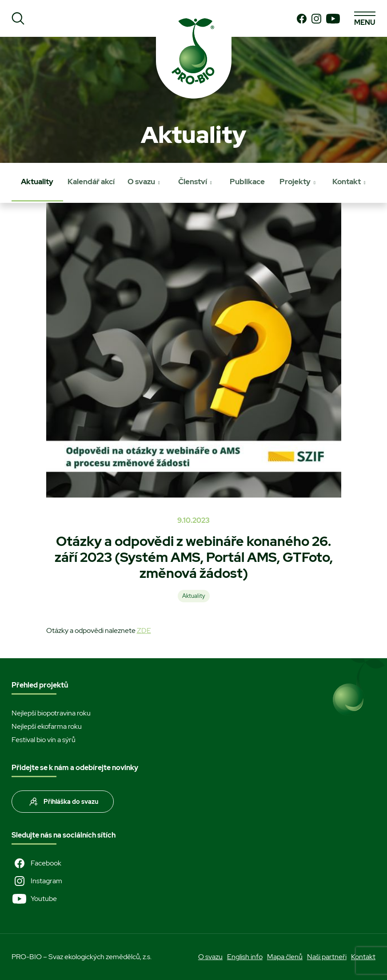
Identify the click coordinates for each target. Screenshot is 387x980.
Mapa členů (285, 957)
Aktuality (37, 182)
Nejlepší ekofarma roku (47, 726)
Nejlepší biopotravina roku (51, 713)
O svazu (141, 182)
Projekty (295, 182)
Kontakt (347, 182)
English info (245, 957)
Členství (193, 182)
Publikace (247, 182)
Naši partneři (327, 957)
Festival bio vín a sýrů (44, 740)
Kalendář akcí (91, 182)
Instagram (37, 881)
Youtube (34, 899)
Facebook (36, 863)
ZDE (144, 630)
